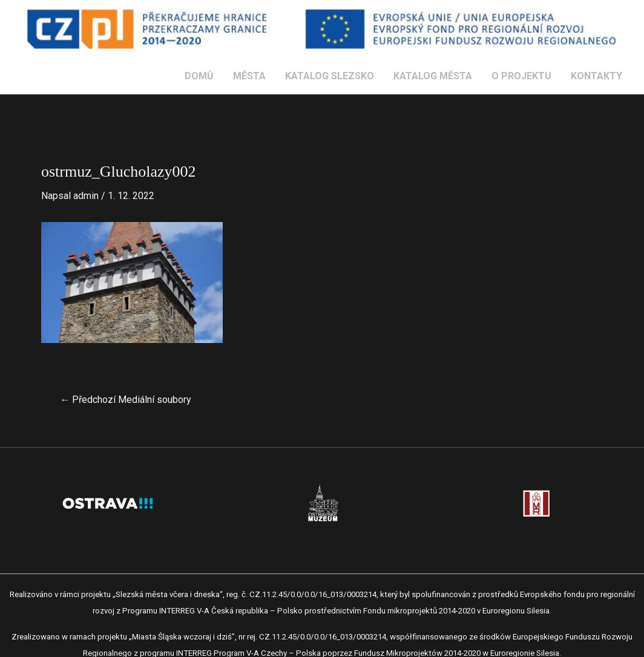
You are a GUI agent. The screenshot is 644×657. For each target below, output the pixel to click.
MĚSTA (249, 76)
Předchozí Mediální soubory (126, 400)
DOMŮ (199, 76)
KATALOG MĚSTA (433, 76)
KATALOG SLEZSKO (330, 76)
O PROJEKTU (521, 76)
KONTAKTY (596, 76)
